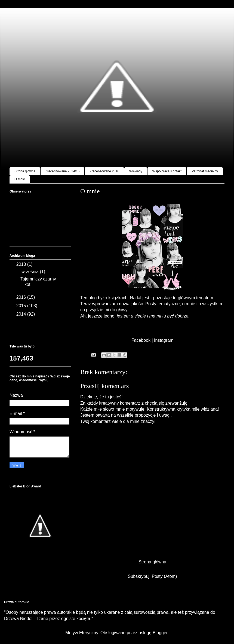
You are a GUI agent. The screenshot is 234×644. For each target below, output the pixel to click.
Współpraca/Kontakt (167, 171)
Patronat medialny (205, 171)
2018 (22, 264)
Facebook (141, 340)
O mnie (20, 179)
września (31, 272)
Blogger (160, 633)
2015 (22, 306)
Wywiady (136, 171)
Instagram (164, 340)
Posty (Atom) (164, 576)
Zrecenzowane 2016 (104, 171)
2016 (22, 297)
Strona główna (25, 171)
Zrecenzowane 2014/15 (62, 171)
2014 (22, 314)
